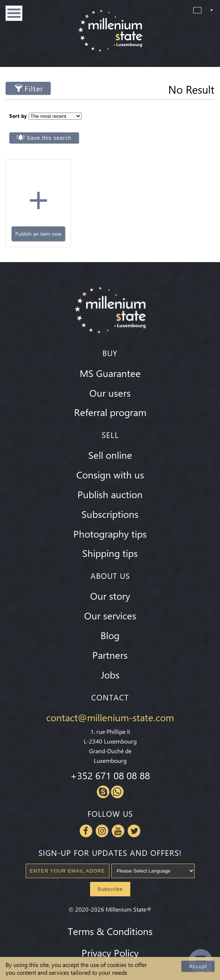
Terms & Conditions (110, 931)
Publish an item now (38, 234)
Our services (110, 615)
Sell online (110, 455)
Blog (110, 635)
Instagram (102, 831)
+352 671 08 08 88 (110, 775)
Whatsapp (117, 792)
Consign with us (110, 474)
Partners (110, 655)
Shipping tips (110, 553)
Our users (110, 393)
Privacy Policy (110, 952)
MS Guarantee (110, 373)
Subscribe (110, 889)
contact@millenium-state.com (110, 717)
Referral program (110, 412)
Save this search (49, 138)
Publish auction (110, 494)
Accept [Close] (198, 966)
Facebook (86, 831)
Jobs (110, 674)
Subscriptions (110, 514)
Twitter (134, 831)
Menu (14, 13)
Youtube (118, 831)
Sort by (18, 116)
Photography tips (110, 533)
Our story (110, 596)
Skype (103, 792)
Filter (34, 88)
